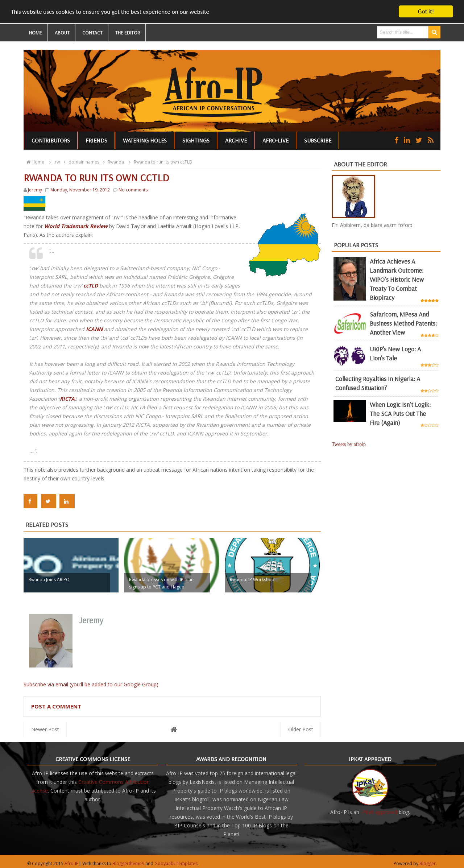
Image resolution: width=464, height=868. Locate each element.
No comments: (134, 190)
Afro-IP (72, 863)
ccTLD (91, 286)
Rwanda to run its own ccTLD (159, 162)
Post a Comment (56, 706)
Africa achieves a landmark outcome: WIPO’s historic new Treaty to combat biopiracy (397, 279)
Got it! (426, 11)
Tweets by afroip (349, 444)
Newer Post (45, 729)
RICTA (67, 399)
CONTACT (92, 33)
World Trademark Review (76, 226)
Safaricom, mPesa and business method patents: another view (403, 323)
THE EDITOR (128, 33)
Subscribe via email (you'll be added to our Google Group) (91, 684)
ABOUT (62, 33)
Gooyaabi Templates (176, 863)
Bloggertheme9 (128, 863)
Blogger (428, 863)
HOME (36, 33)
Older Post (301, 729)
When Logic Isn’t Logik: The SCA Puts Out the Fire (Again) (400, 413)
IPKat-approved (379, 812)
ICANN (95, 329)
